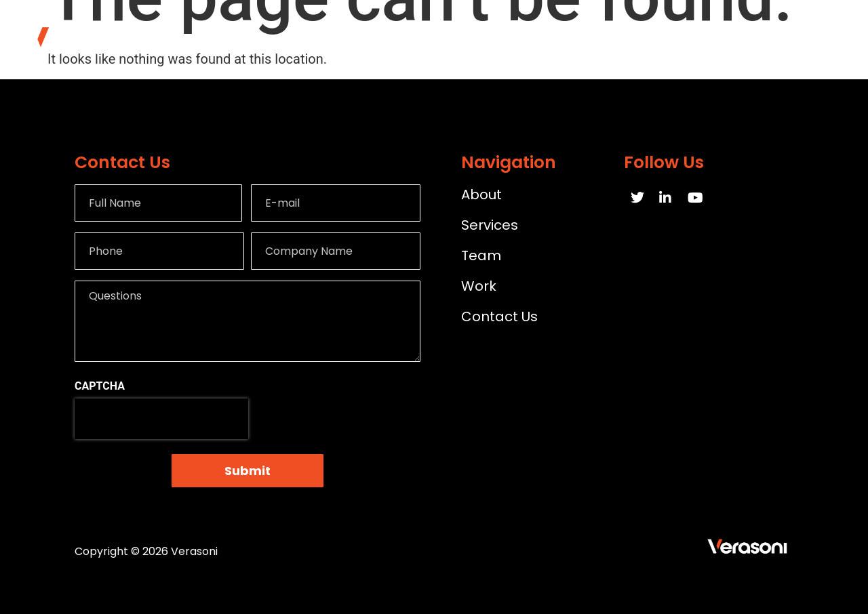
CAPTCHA (100, 386)
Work (660, 40)
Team (724, 40)
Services (589, 40)
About (515, 40)
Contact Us (805, 40)
